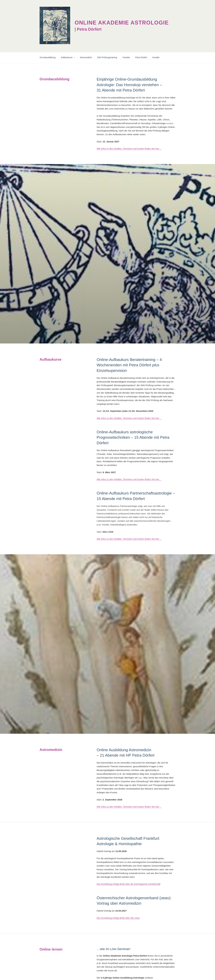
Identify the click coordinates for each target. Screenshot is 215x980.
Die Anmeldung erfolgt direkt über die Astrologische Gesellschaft (128, 884)
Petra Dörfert (141, 57)
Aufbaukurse (68, 57)
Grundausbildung (48, 57)
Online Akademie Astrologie (122, 23)
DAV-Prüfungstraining (107, 57)
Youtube (126, 57)
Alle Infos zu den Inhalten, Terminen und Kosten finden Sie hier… (129, 149)
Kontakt (156, 57)
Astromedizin (86, 57)
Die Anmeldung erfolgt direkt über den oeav (118, 918)
